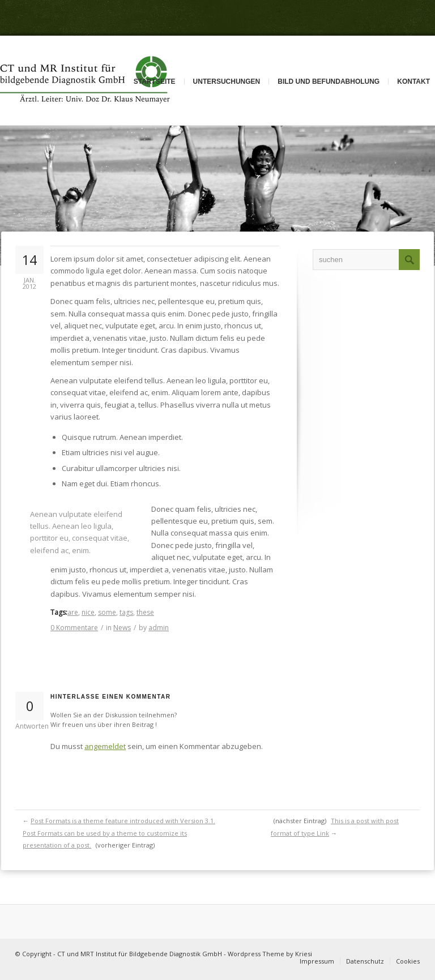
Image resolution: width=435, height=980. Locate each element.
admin (159, 628)
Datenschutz (365, 961)
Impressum (317, 961)
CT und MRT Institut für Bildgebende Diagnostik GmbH (140, 954)
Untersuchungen (227, 82)
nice (88, 612)
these (145, 612)
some (107, 612)
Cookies (408, 961)
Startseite (155, 82)
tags (126, 612)
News (122, 628)
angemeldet (105, 746)
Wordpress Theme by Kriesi (270, 954)
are (73, 612)
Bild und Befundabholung (329, 82)
